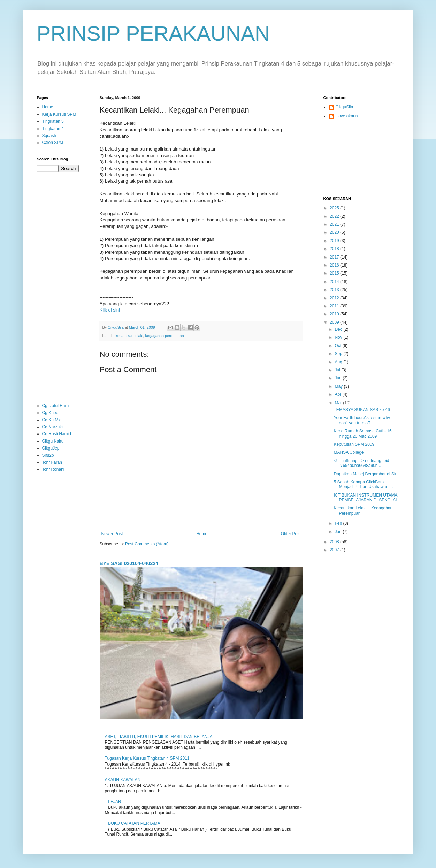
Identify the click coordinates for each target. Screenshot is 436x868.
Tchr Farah (52, 462)
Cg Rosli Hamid (57, 434)
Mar (339, 403)
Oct (338, 346)
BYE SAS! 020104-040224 (129, 563)
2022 (335, 216)
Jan (339, 532)
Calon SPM (53, 143)
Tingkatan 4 (53, 129)
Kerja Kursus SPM (59, 114)
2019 (335, 241)
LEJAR (114, 802)
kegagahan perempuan (165, 336)
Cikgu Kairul (53, 441)
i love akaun (347, 116)
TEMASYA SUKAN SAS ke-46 (362, 410)
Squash (49, 136)
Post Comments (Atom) (147, 544)
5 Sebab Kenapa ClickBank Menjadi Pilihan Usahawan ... (363, 484)
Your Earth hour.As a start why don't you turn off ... (362, 420)
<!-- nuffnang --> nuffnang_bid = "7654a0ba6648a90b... (363, 463)
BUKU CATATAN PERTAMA (134, 823)
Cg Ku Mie (52, 420)
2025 (335, 208)
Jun (339, 378)
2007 (335, 550)
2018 (335, 249)
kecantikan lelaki (129, 336)
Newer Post (112, 534)
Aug (339, 362)
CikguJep (51, 448)
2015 (335, 273)
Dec (339, 329)
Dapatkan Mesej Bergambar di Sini (366, 474)
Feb (339, 523)
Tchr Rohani (53, 469)
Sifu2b (48, 455)
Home (202, 534)
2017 (335, 257)
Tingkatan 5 (53, 121)
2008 (335, 542)
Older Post (291, 534)
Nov (339, 337)
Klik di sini (110, 310)
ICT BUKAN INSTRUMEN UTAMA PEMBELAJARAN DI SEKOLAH (366, 498)
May (339, 386)
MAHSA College (349, 452)
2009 (335, 322)
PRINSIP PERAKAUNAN (154, 34)
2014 (335, 282)
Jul (338, 370)
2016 (335, 265)
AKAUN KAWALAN (123, 780)
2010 (335, 314)
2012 (335, 298)
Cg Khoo (50, 413)
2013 (335, 290)
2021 (335, 224)
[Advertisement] (58, 287)
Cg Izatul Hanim (57, 406)
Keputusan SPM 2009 (354, 444)
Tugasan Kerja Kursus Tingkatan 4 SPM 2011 (147, 758)
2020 (335, 232)
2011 (335, 306)
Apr (338, 394)
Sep (339, 354)
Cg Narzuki (52, 427)
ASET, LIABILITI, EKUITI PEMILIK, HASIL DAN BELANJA (159, 737)
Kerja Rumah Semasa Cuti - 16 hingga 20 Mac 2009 (362, 433)
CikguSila (345, 107)
